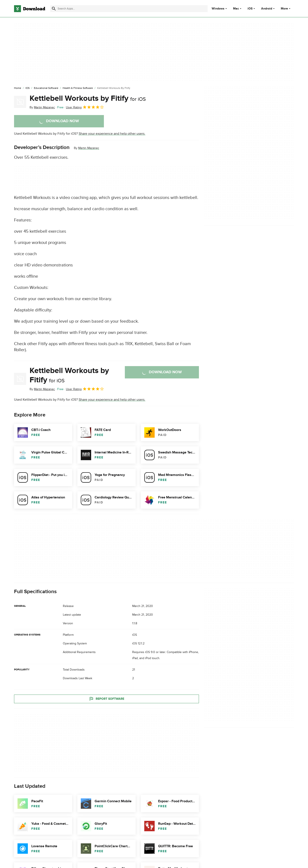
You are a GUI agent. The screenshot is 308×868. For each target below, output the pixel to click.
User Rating (85, 107)
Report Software (106, 699)
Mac (236, 9)
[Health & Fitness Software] (78, 88)
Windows (218, 9)
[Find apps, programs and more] (129, 9)
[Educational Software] (46, 88)
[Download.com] (30, 9)
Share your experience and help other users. (112, 134)
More (286, 9)
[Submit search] (54, 9)
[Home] (18, 88)
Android (267, 9)
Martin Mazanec (89, 148)
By (42, 107)
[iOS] (28, 88)
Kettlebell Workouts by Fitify (88, 98)
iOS (250, 9)
